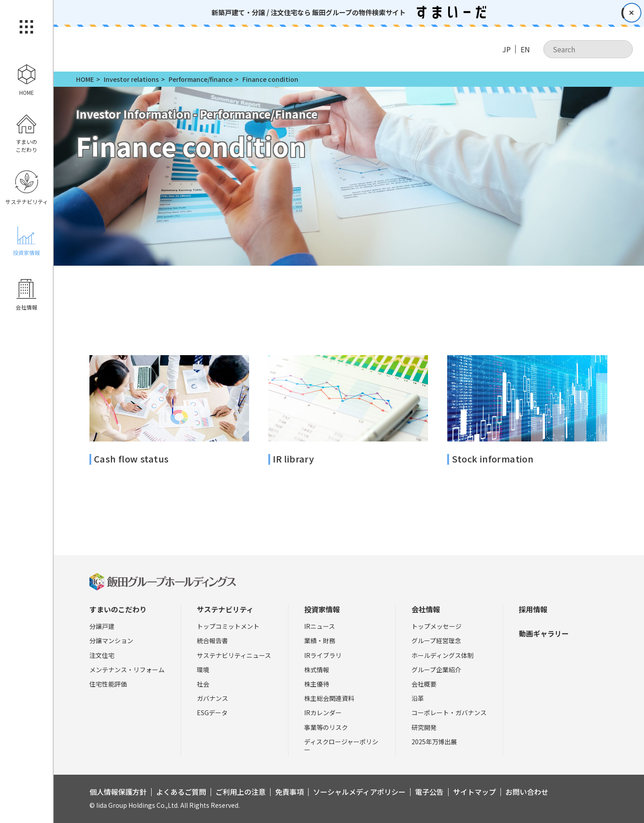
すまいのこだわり (118, 609)
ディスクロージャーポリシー (341, 746)
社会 (203, 684)
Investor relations (131, 79)
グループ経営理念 (436, 641)
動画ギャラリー (544, 633)
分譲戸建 (102, 626)
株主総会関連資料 (329, 698)
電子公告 (429, 792)
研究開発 (424, 727)
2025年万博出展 (434, 742)
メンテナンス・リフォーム (127, 670)
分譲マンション (111, 641)
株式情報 (317, 670)
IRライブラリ (323, 655)
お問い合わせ (527, 792)
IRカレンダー (323, 713)
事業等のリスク (326, 727)
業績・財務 (320, 641)
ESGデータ (212, 713)
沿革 (418, 698)
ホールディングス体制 (443, 655)
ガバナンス (212, 698)
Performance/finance (201, 79)
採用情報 (533, 609)
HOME (85, 79)
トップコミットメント (228, 626)
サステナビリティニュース (234, 655)
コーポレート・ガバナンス (449, 713)
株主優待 (317, 684)
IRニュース (320, 626)
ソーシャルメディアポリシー (359, 792)
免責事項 (289, 792)
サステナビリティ (225, 609)
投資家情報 (322, 609)
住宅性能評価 (108, 684)
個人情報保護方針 (118, 792)
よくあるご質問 (181, 792)
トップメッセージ (436, 626)
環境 (203, 670)
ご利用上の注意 (241, 792)
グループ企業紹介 (436, 670)
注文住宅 (102, 655)
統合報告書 (212, 641)
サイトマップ (475, 792)
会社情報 (426, 609)
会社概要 (424, 684)
